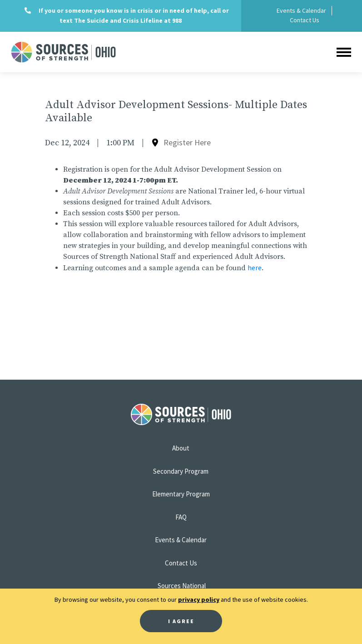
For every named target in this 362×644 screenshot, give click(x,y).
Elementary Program (181, 494)
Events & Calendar (301, 10)
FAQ (181, 517)
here (255, 268)
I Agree (181, 621)
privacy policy (199, 599)
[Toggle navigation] (344, 52)
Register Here (187, 142)
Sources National (182, 586)
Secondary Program (181, 471)
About (181, 448)
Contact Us (305, 20)
